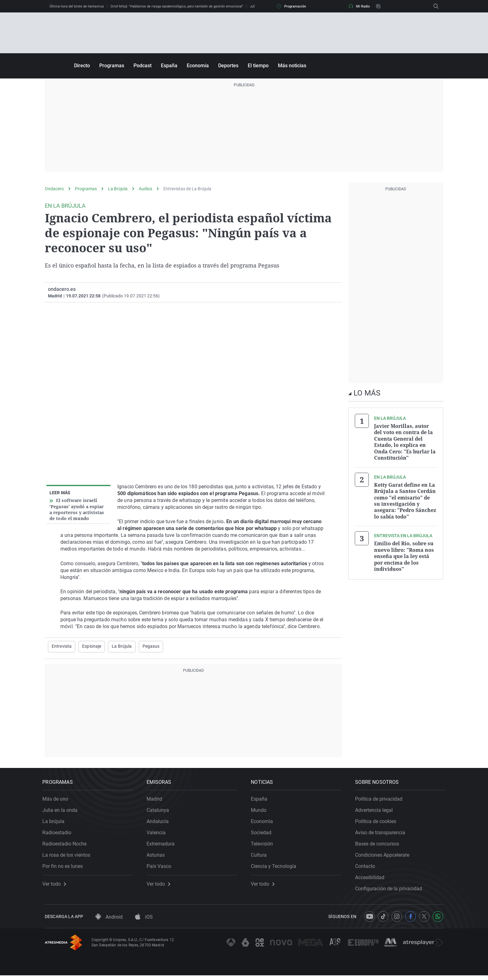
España (169, 66)
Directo (82, 66)
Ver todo (57, 886)
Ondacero (54, 189)
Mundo (261, 812)
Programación (291, 6)
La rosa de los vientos (69, 857)
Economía (198, 66)
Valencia (159, 835)
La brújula (56, 824)
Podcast (143, 66)
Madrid (157, 801)
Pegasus (151, 646)
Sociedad (264, 835)
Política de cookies (378, 824)
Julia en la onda (62, 812)
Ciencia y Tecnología (276, 868)
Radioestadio (59, 835)
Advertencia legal (376, 812)
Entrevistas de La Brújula (187, 189)
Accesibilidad (372, 880)
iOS (144, 922)
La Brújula (118, 189)
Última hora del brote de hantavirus (77, 6)
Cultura (261, 857)
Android (109, 922)
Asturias (158, 857)
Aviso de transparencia (383, 835)
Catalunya (160, 812)
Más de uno (58, 801)
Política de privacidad (381, 801)
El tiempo (258, 66)
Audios (145, 189)
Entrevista (62, 646)
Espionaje (92, 646)
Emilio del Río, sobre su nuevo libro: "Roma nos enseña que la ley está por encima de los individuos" (404, 554)
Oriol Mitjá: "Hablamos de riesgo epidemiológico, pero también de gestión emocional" (177, 6)
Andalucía (160, 824)
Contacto (368, 868)
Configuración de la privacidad (391, 891)
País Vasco (161, 868)
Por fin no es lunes (65, 868)
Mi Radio (359, 6)
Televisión (264, 846)
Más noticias (292, 66)
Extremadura (163, 846)
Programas (112, 66)
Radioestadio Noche (67, 846)
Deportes (228, 66)
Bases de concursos (380, 846)
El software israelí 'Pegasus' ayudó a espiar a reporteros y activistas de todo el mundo (77, 509)
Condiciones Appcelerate (385, 857)
